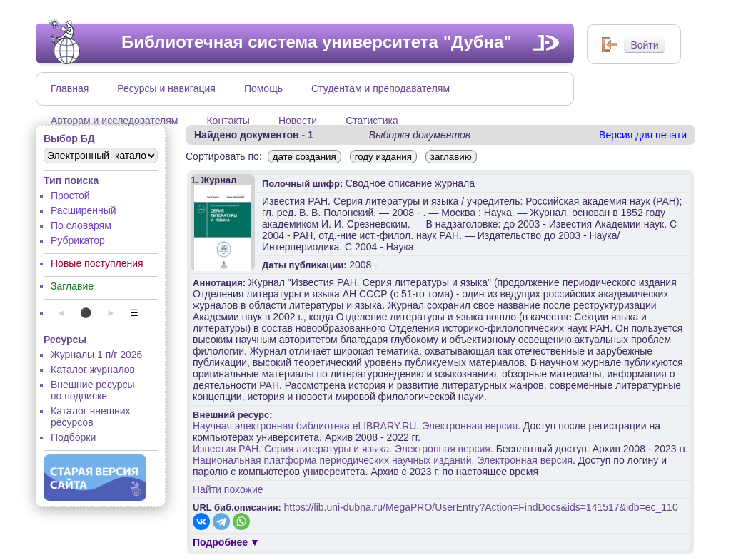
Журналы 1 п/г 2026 (96, 355)
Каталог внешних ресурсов (91, 417)
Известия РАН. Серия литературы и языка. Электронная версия (342, 449)
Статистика (372, 121)
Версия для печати (643, 135)
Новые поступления (97, 263)
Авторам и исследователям (114, 121)
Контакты (228, 121)
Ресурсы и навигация (166, 88)
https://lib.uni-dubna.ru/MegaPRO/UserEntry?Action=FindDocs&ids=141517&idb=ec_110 (481, 507)
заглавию (451, 157)
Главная (70, 88)
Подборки (73, 437)
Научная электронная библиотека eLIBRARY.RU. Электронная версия (355, 426)
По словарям (81, 225)
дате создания (304, 157)
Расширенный (84, 210)
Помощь (263, 88)
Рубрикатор (78, 240)
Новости (298, 121)
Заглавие (72, 286)
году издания (383, 157)
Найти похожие (228, 489)
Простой (70, 195)
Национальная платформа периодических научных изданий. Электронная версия (383, 460)
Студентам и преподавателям (380, 88)
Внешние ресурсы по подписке (93, 390)
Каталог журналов (93, 370)
